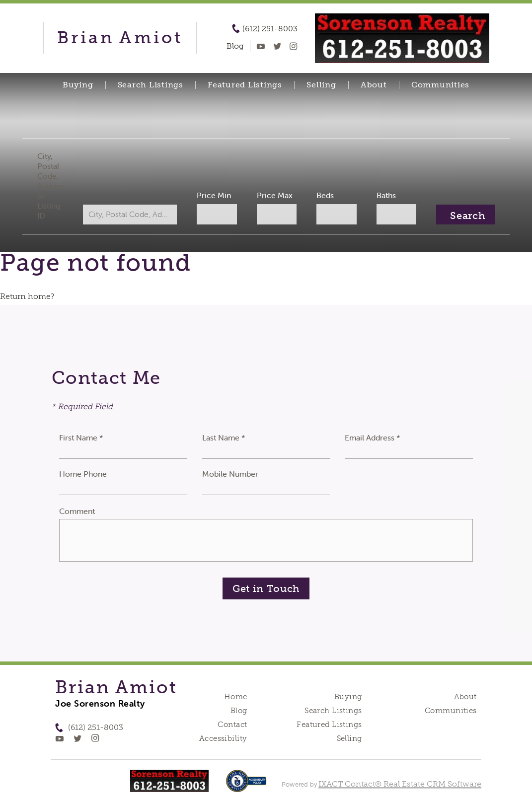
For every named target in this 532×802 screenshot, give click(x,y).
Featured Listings (245, 85)
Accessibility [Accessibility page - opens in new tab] (223, 738)
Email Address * (373, 437)
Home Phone (83, 474)
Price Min (215, 195)
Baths (383, 195)
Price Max (274, 195)
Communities (440, 85)
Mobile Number (230, 474)
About (374, 85)
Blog (239, 711)
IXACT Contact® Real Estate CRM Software (400, 784)
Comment (77, 511)
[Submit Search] (461, 215)
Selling (321, 85)
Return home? (27, 296)
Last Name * (224, 437)
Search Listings (151, 85)
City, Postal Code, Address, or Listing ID (54, 186)
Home (236, 697)
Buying (78, 85)
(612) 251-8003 (270, 29)
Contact (232, 725)
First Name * (81, 437)
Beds (324, 195)
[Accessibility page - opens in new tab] (246, 786)
